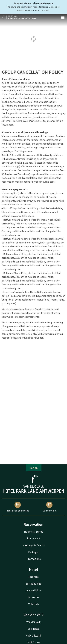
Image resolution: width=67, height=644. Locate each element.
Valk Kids (34, 604)
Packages (34, 552)
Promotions (34, 559)
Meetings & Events (33, 545)
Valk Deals (34, 629)
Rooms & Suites (34, 532)
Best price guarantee (18, 507)
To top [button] (34, 468)
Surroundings (33, 584)
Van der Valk (49, 507)
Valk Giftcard (34, 636)
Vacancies (33, 597)
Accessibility (33, 590)
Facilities (33, 577)
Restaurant (34, 538)
